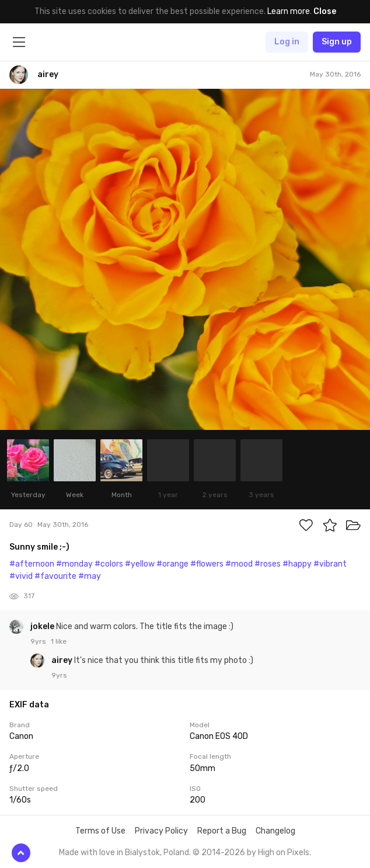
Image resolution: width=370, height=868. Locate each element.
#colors (109, 564)
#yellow (140, 564)
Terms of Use (100, 831)
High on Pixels (284, 853)
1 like (59, 641)
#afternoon (32, 564)
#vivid (21, 576)
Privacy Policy (161, 831)
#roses (268, 564)
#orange (172, 564)
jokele (43, 626)
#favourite (55, 576)
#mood (239, 564)
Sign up (337, 42)
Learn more (289, 11)
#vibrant (330, 564)
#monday (74, 564)
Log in (287, 42)
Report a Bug (222, 831)
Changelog (275, 831)
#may (90, 576)
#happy (297, 564)
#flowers (207, 564)
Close (325, 11)
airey (63, 660)
